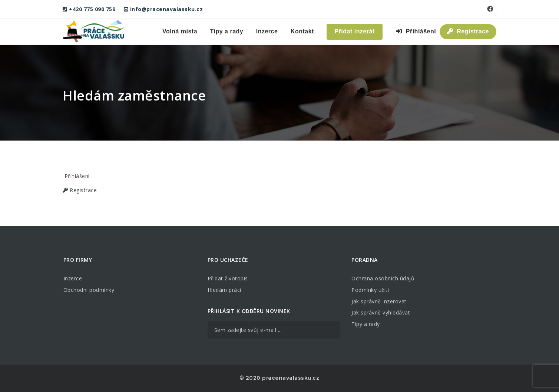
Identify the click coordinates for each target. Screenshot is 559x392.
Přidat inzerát (354, 31)
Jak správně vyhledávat (381, 312)
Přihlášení (416, 31)
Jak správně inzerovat (379, 301)
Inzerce (267, 31)
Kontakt (302, 31)
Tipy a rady (227, 31)
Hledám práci (224, 290)
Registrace (468, 31)
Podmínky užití (370, 290)
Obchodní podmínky (89, 290)
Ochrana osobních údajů (383, 278)
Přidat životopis (228, 278)
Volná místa (180, 31)
